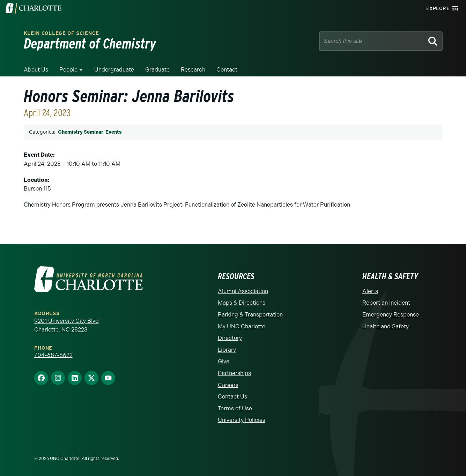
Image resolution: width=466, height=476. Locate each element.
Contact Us (232, 397)
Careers (228, 385)
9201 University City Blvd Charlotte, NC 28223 (66, 325)
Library (227, 350)
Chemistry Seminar (81, 132)
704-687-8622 (53, 355)
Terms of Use (235, 408)
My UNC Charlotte (242, 326)
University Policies (242, 420)
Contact (227, 70)
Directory (230, 338)
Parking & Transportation (250, 315)
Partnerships (234, 373)
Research (193, 70)
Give (224, 361)
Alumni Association (243, 291)
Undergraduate (114, 70)
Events (113, 132)
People (68, 70)
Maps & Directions (242, 303)
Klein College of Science (61, 33)
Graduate (157, 70)
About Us (36, 70)
